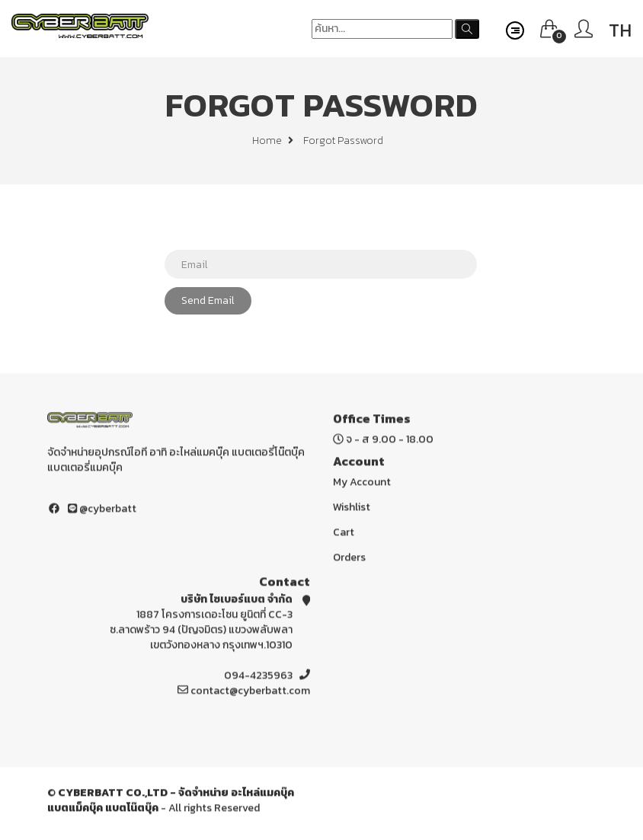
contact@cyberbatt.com (250, 693)
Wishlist (352, 509)
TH (620, 30)
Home (273, 141)
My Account (362, 484)
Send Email (208, 300)
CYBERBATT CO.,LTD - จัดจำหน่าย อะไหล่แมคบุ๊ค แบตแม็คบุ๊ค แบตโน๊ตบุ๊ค (171, 802)
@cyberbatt (102, 511)
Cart (344, 534)
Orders (349, 559)
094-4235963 (258, 677)
